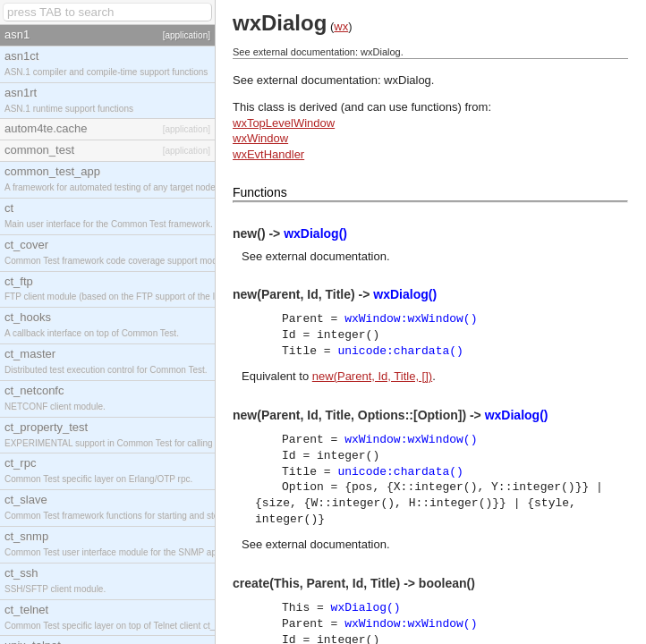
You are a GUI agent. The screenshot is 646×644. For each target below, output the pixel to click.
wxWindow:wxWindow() (411, 319)
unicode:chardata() (400, 351)
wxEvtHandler (268, 154)
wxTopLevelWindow (284, 123)
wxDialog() (315, 233)
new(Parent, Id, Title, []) (372, 376)
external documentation (326, 256)
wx (341, 26)
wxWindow (260, 138)
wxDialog (408, 80)
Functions (260, 192)
